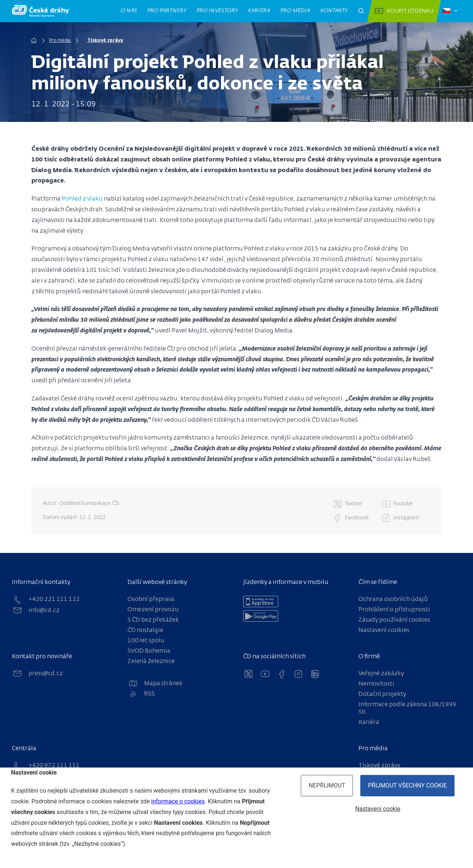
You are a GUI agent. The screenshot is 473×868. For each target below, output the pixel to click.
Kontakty (334, 11)
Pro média (295, 11)
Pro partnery (167, 11)
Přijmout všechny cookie (407, 785)
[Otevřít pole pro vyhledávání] (361, 11)
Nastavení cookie (378, 809)
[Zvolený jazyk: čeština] (450, 11)
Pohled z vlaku (82, 199)
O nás (129, 11)
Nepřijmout (327, 785)
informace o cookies (178, 801)
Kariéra (259, 11)
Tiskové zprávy (105, 41)
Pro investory (217, 11)
